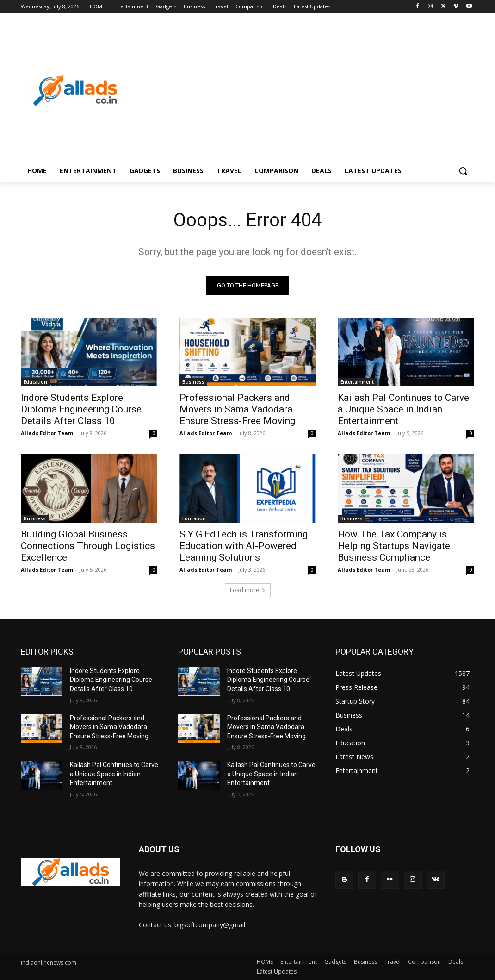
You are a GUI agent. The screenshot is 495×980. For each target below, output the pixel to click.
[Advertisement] (302, 91)
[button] (463, 171)
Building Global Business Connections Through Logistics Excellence (88, 546)
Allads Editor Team (47, 433)
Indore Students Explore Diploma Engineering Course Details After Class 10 (81, 409)
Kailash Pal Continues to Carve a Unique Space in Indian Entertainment (403, 409)
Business (193, 382)
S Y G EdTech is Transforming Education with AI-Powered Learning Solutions (244, 546)
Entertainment (357, 382)
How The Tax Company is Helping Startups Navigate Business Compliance (394, 546)
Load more (248, 590)
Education (35, 382)
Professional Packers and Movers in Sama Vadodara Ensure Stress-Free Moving (237, 409)
